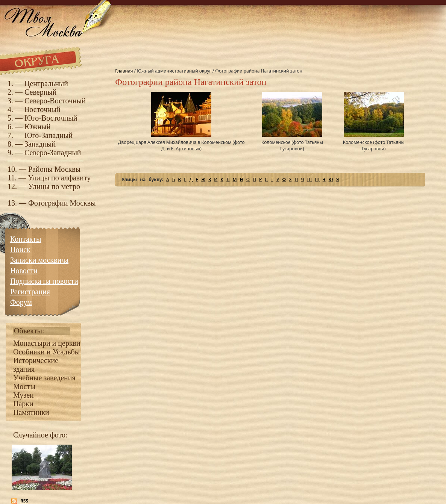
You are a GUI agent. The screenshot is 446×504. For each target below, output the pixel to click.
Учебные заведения (44, 378)
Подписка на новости (44, 281)
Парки (23, 404)
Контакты (26, 239)
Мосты (24, 386)
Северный (41, 92)
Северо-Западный (53, 153)
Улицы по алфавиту (59, 178)
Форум (21, 302)
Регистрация (30, 292)
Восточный (42, 109)
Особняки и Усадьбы (46, 352)
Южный (37, 127)
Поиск (20, 250)
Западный (40, 144)
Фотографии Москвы (62, 203)
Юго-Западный (49, 135)
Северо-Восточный (55, 101)
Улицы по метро (54, 186)
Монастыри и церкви (47, 343)
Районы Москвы (54, 169)
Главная (124, 71)
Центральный (46, 83)
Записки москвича (39, 260)
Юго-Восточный (51, 118)
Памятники (31, 412)
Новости (24, 271)
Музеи (24, 395)
